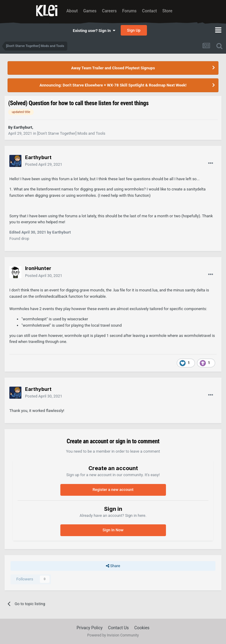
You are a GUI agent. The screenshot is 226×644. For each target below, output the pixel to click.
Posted (44, 164)
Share (113, 566)
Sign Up (134, 30)
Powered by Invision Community (113, 635)
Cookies (142, 628)
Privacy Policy (90, 628)
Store (167, 11)
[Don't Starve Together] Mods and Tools (71, 133)
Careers (109, 11)
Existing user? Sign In (94, 31)
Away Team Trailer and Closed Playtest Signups (113, 68)
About (72, 11)
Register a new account (113, 490)
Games (90, 11)
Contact (150, 11)
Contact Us (118, 628)
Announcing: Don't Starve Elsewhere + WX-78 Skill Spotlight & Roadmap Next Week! (113, 85)
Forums (129, 11)
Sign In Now (113, 530)
